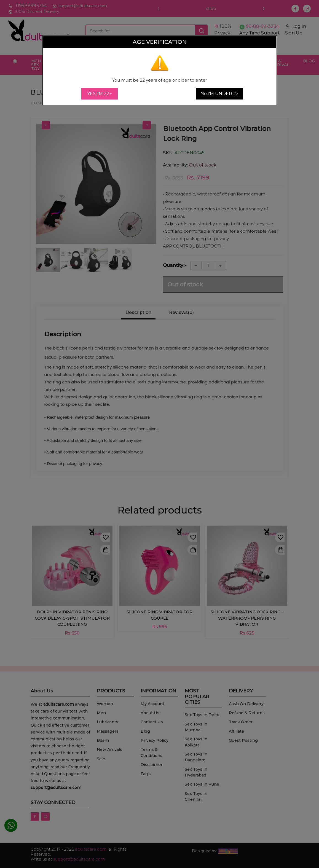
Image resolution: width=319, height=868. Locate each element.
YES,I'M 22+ (100, 94)
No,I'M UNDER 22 (220, 94)
